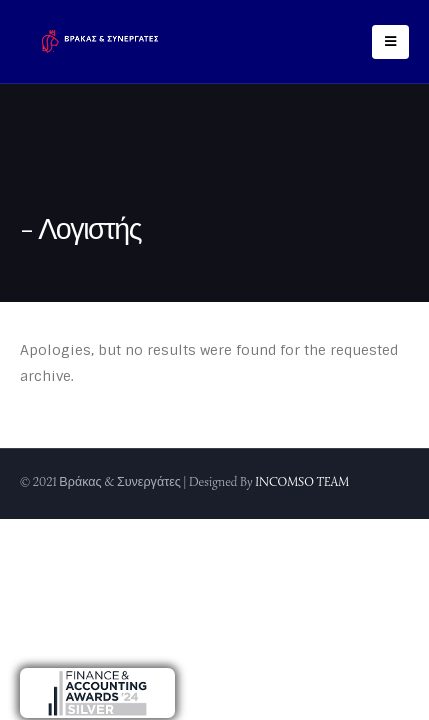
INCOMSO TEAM (302, 482)
